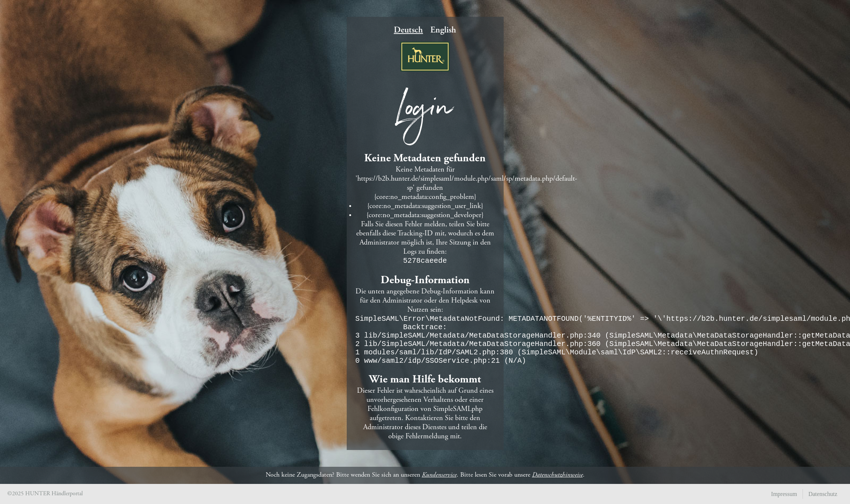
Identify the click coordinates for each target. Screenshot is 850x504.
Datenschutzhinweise (557, 475)
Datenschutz (823, 494)
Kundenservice (439, 475)
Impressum (784, 494)
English (443, 25)
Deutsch (408, 25)
